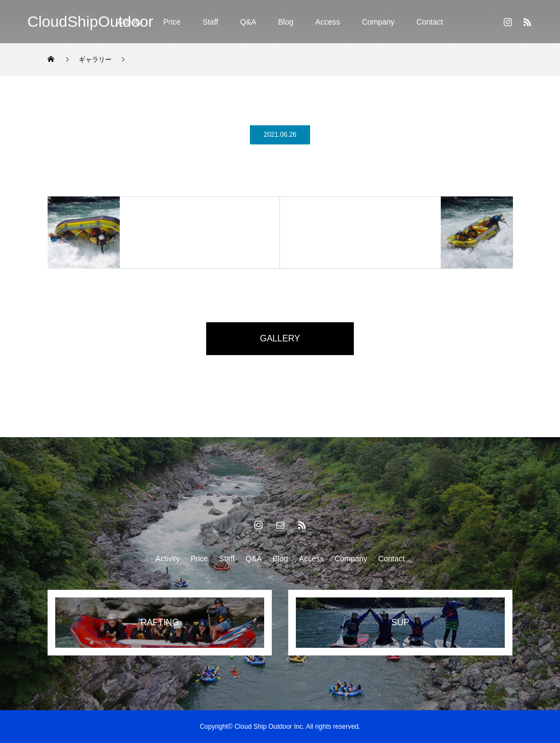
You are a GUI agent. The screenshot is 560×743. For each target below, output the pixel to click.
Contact (430, 22)
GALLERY (280, 338)
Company (378, 22)
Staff (210, 22)
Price (172, 22)
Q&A (248, 22)
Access (328, 22)
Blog (286, 22)
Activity (167, 559)
